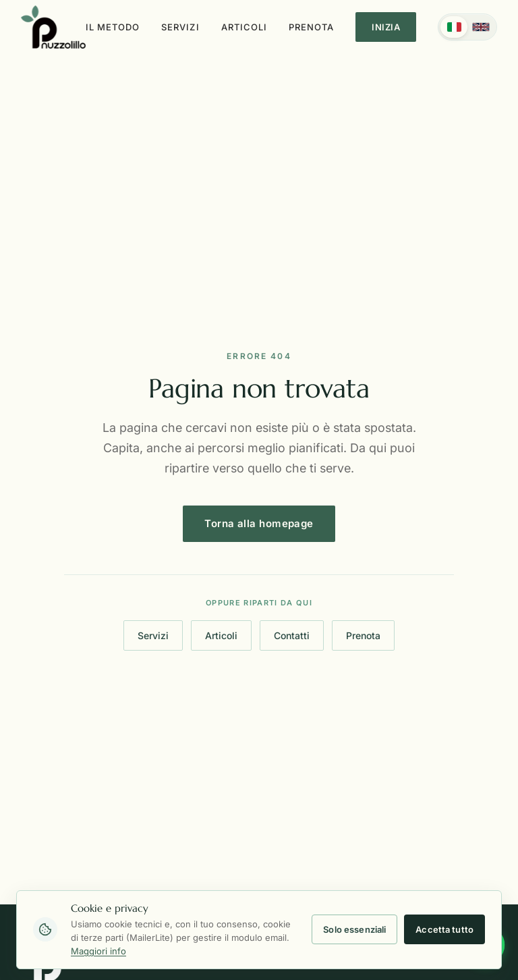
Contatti (292, 636)
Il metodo (113, 27)
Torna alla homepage (259, 527)
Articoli (244, 27)
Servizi (180, 27)
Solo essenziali (354, 929)
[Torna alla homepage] (53, 27)
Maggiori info (98, 951)
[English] (481, 27)
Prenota (311, 27)
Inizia (386, 27)
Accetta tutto (444, 929)
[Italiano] (454, 27)
